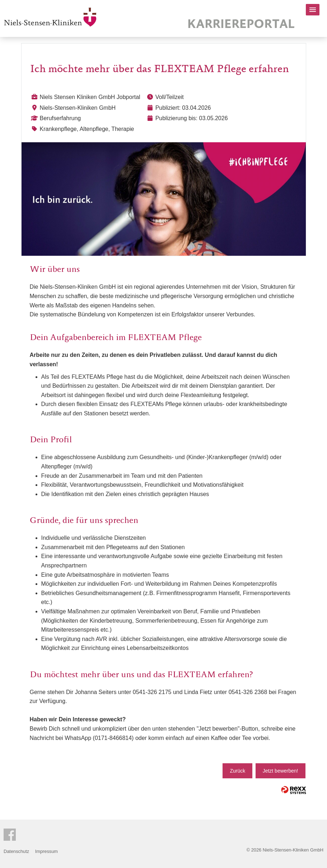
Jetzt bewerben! (281, 771)
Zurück (237, 771)
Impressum (46, 851)
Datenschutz (16, 851)
